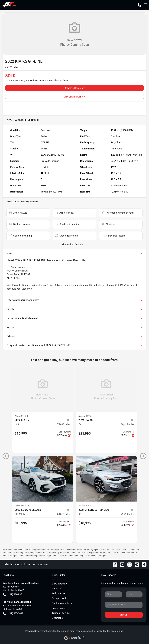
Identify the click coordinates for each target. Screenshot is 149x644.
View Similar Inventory (75, 97)
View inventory (60, 584)
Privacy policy (59, 608)
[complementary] (139, 635)
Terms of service (61, 613)
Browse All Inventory (75, 88)
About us (57, 589)
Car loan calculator (62, 603)
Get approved (59, 598)
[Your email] (124, 605)
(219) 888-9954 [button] (13, 595)
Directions (57, 618)
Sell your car (58, 593)
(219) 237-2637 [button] (13, 614)
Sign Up (124, 615)
